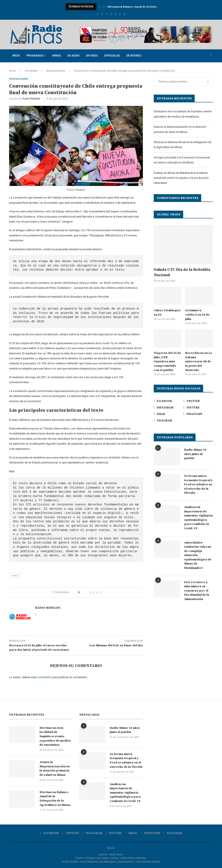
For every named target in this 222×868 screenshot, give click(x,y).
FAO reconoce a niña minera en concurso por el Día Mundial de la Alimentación (197, 591)
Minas (57, 56)
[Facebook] (97, 14)
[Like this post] (84, 592)
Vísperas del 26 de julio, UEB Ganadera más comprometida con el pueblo (167, 361)
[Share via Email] (101, 592)
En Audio (73, 56)
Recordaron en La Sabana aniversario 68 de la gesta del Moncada (199, 361)
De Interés (134, 56)
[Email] (115, 14)
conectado (45, 677)
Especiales (112, 56)
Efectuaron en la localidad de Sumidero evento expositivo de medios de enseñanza (55, 736)
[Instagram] (107, 14)
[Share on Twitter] (94, 592)
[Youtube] (111, 14)
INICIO (111, 848)
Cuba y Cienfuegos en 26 (167, 313)
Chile (15, 576)
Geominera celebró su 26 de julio (197, 315)
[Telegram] (125, 14)
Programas (35, 56)
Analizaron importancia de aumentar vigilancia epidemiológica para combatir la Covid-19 (198, 518)
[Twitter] (102, 14)
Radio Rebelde (31, 99)
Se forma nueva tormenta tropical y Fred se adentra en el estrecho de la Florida (198, 484)
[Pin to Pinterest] (97, 592)
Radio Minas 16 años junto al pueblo (195, 454)
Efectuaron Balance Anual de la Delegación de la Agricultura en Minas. (55, 799)
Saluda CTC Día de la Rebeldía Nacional (182, 272)
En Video (92, 56)
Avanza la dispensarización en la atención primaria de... (145, 7)
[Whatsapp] (120, 14)
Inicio (16, 56)
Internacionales (55, 71)
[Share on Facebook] (91, 592)
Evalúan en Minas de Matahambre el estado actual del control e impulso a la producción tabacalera (181, 178)
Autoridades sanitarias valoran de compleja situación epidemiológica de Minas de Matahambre (198, 555)
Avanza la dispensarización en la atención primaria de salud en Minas (55, 769)
